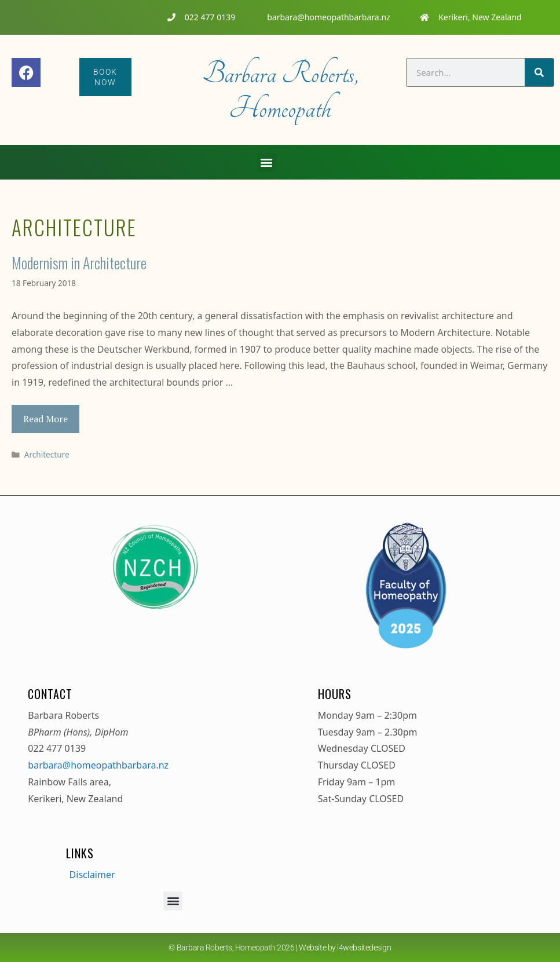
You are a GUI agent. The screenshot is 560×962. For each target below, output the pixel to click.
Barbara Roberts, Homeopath (280, 91)
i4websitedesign (364, 948)
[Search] (539, 72)
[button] (267, 162)
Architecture (47, 454)
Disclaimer (92, 875)
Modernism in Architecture (79, 263)
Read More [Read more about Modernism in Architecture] (45, 419)
